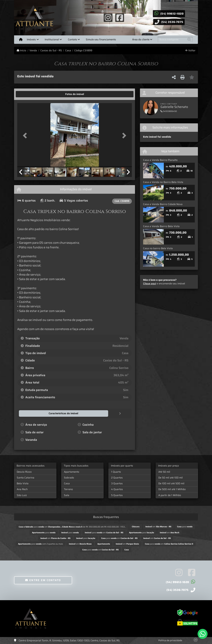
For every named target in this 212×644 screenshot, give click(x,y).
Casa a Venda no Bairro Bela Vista (163, 182)
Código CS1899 (83, 51)
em (158, 526)
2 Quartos (117, 477)
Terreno (68, 489)
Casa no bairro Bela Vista (158, 248)
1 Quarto (116, 472)
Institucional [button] (52, 40)
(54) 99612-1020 (172, 14)
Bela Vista (23, 483)
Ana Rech (22, 489)
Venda (33, 51)
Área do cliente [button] (141, 40)
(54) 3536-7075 (172, 22)
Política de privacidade (170, 640)
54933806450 (169, 111)
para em (104, 532)
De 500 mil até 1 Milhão (172, 489)
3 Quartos (117, 483)
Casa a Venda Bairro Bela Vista (161, 226)
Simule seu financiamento (101, 40)
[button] (26, 135)
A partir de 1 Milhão (170, 495)
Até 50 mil (164, 472)
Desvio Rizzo (24, 472)
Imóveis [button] (31, 40)
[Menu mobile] (21, 40)
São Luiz (22, 495)
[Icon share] (108, 17)
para (185, 526)
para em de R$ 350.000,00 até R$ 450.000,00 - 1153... (72, 527)
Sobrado (69, 477)
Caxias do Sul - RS (51, 51)
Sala (67, 495)
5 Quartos (117, 495)
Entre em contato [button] (43, 580)
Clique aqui (150, 284)
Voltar (190, 51)
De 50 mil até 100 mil (171, 477)
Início (21, 51)
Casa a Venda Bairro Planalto (160, 160)
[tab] (28, 94)
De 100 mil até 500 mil (171, 483)
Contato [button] (72, 40)
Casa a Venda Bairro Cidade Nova (163, 204)
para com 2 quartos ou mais (40, 544)
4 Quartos (117, 489)
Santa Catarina (26, 477)
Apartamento (72, 472)
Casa (68, 51)
